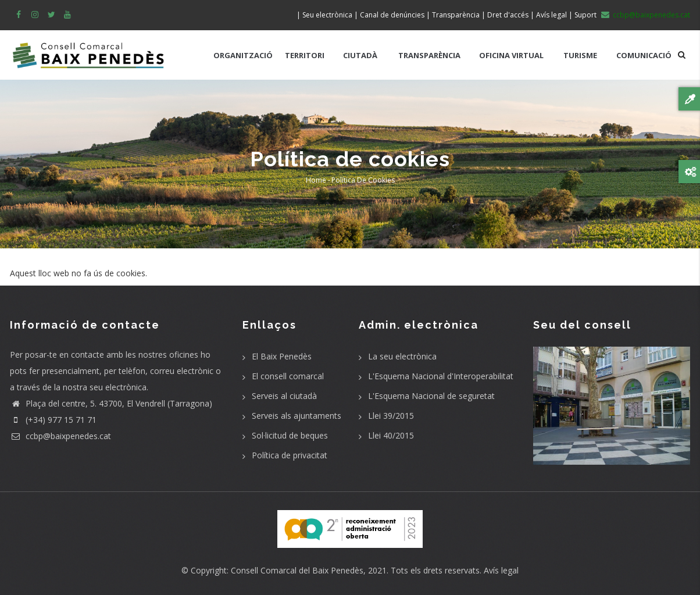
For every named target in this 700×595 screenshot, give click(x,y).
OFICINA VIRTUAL (511, 55)
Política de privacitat (290, 455)
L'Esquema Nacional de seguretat (431, 396)
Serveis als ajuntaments (297, 416)
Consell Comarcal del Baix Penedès (297, 570)
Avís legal (501, 570)
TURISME (580, 55)
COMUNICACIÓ (644, 55)
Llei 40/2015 (391, 435)
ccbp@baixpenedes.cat (60, 436)
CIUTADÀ (360, 55)
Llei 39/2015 (391, 416)
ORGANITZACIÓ (243, 55)
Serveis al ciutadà (284, 396)
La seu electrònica (402, 356)
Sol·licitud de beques (290, 435)
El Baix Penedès (282, 356)
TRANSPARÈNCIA (429, 55)
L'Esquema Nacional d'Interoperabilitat (441, 376)
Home (316, 180)
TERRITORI (305, 55)
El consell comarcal (288, 376)
